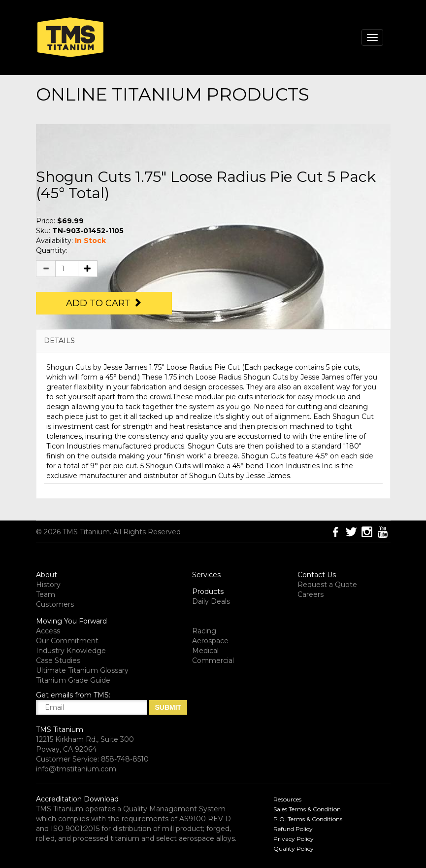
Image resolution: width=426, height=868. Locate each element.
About (47, 575)
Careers (311, 594)
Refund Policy (293, 829)
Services (206, 575)
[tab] (213, 341)
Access (48, 631)
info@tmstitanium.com (76, 769)
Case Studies (58, 660)
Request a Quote (327, 585)
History (48, 585)
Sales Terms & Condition (307, 809)
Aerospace (210, 641)
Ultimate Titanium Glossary (82, 670)
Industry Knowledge (71, 651)
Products (208, 591)
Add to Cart (104, 303)
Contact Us (317, 575)
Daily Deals (211, 601)
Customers (55, 604)
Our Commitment (67, 641)
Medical (205, 651)
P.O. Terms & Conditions (308, 819)
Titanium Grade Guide (73, 680)
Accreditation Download (77, 799)
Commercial (213, 660)
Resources (287, 799)
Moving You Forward (71, 621)
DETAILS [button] (59, 341)
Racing (204, 631)
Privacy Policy (294, 839)
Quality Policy (294, 849)
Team (46, 594)
